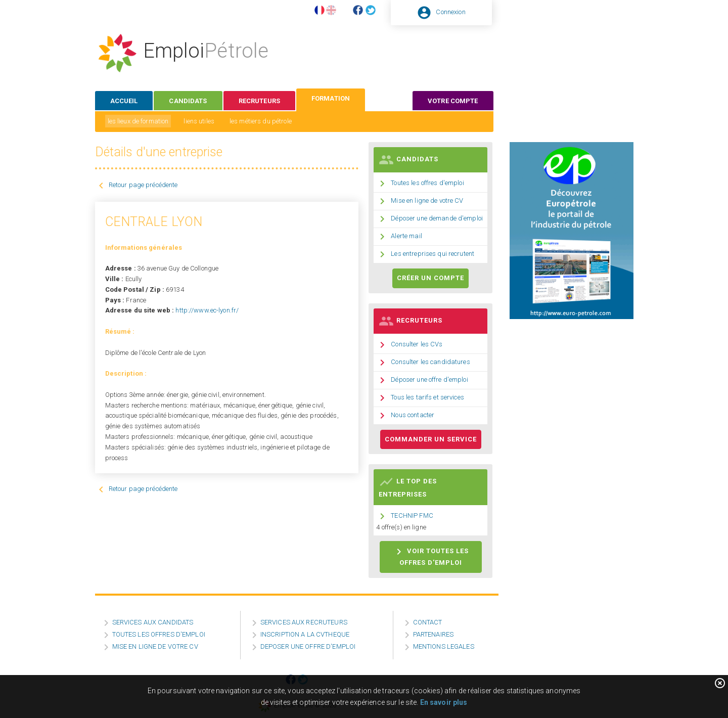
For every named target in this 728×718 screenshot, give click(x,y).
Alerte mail (406, 236)
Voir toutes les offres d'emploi (431, 556)
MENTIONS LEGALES (444, 646)
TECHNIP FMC (412, 516)
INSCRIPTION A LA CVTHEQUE (305, 634)
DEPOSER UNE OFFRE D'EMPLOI (308, 646)
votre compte (453, 101)
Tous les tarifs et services (427, 397)
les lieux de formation (138, 121)
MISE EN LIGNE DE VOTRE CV (155, 646)
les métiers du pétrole (261, 121)
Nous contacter (413, 415)
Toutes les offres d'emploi (427, 183)
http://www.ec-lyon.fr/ (207, 310)
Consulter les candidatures (430, 362)
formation (331, 98)
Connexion (450, 12)
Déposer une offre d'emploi (429, 379)
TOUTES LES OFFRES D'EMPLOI (159, 634)
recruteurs (259, 101)
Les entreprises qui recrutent (433, 254)
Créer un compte (430, 278)
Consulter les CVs (417, 344)
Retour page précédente (143, 185)
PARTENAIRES (433, 634)
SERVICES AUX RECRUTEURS (304, 622)
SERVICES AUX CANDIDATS (153, 622)
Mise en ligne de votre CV (427, 200)
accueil (124, 101)
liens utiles (199, 121)
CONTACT (428, 622)
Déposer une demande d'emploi (437, 218)
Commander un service (431, 439)
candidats (188, 101)
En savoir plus (444, 702)
